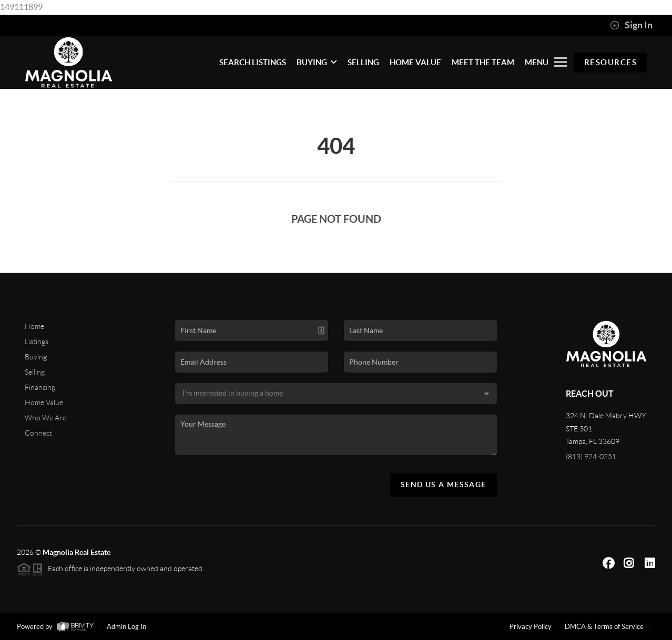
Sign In (631, 25)
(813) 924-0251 (591, 457)
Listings (37, 342)
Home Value (44, 402)
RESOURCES (611, 62)
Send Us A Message (444, 484)
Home (34, 326)
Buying (36, 357)
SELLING (363, 62)
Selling (35, 372)
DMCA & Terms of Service (604, 627)
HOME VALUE (415, 62)
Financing (40, 387)
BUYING (317, 62)
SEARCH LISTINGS (253, 62)
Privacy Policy (531, 627)
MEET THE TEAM (483, 62)
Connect (38, 433)
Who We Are (45, 418)
